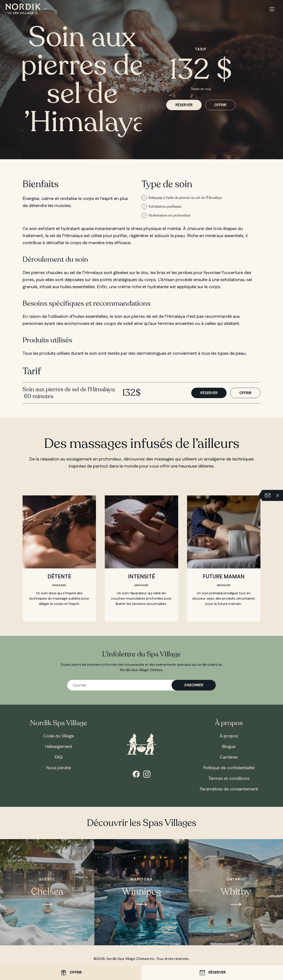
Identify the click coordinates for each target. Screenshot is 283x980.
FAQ (58, 757)
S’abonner (194, 685)
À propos (229, 736)
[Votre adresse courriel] (141, 685)
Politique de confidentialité (229, 768)
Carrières (229, 757)
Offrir (71, 973)
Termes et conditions (229, 779)
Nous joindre (58, 768)
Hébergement (59, 747)
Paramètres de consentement (229, 789)
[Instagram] (147, 774)
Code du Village (59, 736)
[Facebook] (136, 774)
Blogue (229, 747)
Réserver (212, 973)
